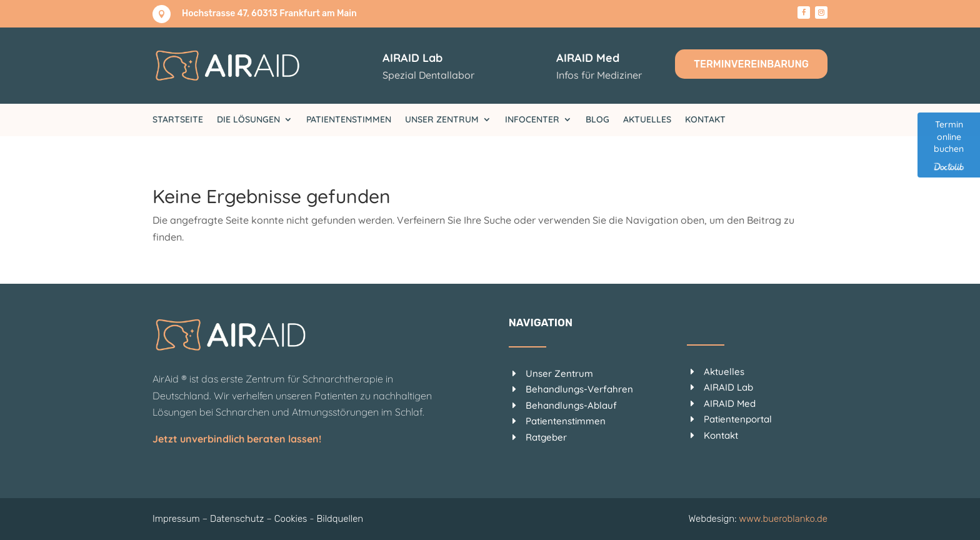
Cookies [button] (291, 519)
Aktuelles (647, 120)
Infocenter (532, 120)
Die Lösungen (248, 120)
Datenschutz (237, 519)
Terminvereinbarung (751, 64)
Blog (597, 120)
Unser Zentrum (442, 120)
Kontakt (705, 120)
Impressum (176, 519)
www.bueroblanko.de (783, 519)
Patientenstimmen (349, 120)
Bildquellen (340, 519)
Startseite (178, 120)
